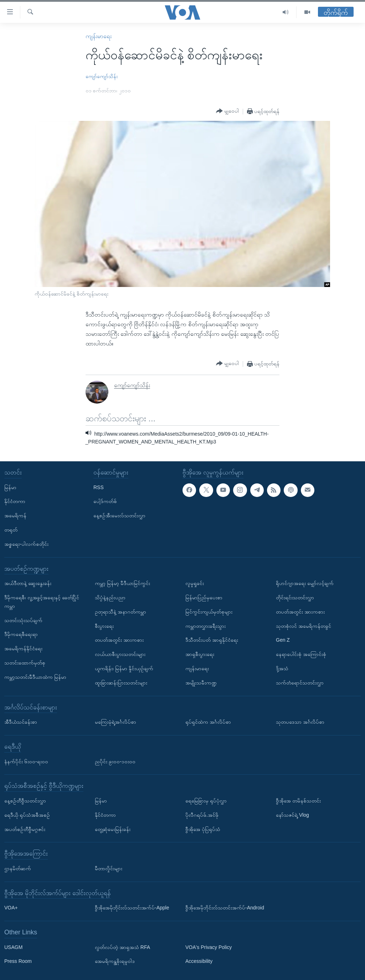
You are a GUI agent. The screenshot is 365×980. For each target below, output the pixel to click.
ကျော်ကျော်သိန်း (102, 76)
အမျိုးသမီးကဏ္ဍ (201, 683)
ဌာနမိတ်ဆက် (18, 868)
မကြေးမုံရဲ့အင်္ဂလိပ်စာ (115, 722)
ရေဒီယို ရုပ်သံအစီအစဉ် (27, 815)
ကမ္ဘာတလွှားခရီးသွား (205, 626)
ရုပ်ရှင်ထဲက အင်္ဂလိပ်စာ (208, 722)
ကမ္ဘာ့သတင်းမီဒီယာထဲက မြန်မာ (35, 677)
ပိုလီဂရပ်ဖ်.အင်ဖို (202, 815)
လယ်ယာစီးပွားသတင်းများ (120, 654)
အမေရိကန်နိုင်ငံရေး (23, 648)
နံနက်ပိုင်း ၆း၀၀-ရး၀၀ (26, 761)
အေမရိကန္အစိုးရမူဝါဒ (115, 961)
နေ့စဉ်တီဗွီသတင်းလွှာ (25, 801)
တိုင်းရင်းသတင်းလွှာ (295, 597)
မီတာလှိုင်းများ (109, 868)
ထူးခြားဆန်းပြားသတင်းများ (121, 683)
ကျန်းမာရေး (99, 36)
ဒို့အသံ (282, 668)
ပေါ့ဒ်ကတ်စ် (105, 501)
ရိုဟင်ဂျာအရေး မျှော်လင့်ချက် (305, 583)
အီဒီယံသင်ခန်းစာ (21, 722)
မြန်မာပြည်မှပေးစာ (204, 597)
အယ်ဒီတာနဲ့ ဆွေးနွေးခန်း (28, 583)
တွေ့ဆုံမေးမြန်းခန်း (113, 829)
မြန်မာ (10, 487)
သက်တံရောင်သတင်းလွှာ (300, 683)
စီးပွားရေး (104, 626)
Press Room (18, 961)
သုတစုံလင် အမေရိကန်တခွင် (304, 626)
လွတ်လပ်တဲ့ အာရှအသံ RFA (122, 947)
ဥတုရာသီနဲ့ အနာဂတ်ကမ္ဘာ (120, 612)
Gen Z (283, 640)
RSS (99, 487)
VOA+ (11, 908)
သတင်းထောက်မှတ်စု (25, 663)
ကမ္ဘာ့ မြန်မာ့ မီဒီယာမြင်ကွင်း (122, 583)
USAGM (13, 947)
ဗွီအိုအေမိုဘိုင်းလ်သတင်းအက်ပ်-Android (225, 908)
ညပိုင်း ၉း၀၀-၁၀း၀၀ (115, 761)
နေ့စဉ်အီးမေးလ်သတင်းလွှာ (119, 515)
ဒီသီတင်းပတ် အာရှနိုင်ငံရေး (212, 640)
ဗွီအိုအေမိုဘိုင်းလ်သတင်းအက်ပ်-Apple (132, 908)
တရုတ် (11, 530)
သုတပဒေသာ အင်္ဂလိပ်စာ (300, 722)
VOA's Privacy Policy (209, 947)
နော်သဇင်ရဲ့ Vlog (292, 815)
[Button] (227, 111)
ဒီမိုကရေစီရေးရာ (21, 634)
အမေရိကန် (15, 515)
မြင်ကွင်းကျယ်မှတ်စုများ (209, 612)
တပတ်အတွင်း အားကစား (119, 640)
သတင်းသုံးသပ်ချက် (23, 620)
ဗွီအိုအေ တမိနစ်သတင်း (298, 801)
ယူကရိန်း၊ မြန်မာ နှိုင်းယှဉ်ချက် (124, 668)
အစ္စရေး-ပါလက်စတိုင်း (26, 544)
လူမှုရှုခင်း (195, 583)
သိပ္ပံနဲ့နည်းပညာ (110, 597)
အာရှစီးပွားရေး (200, 654)
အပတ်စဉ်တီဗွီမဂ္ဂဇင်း (25, 829)
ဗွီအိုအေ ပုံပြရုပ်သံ (203, 829)
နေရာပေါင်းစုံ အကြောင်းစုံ (301, 654)
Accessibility (199, 961)
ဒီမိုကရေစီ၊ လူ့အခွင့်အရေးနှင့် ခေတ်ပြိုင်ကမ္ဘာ (42, 602)
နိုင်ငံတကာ (15, 501)
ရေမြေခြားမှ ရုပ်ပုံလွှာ (206, 801)
